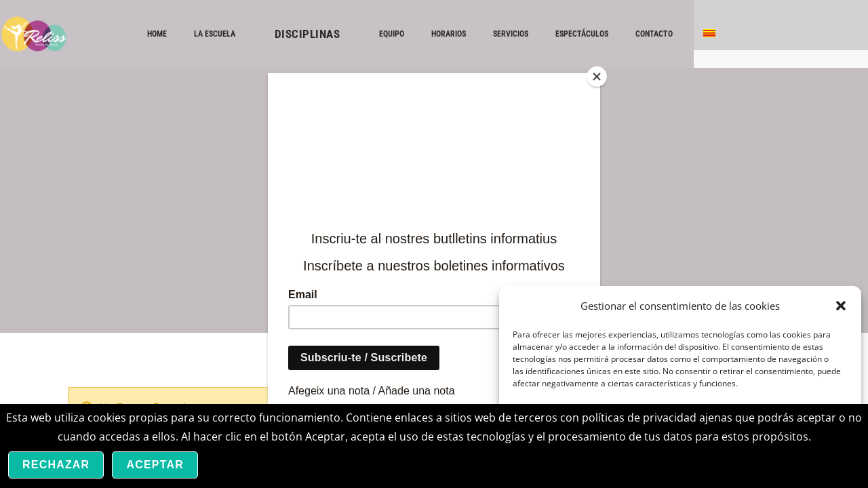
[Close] (597, 77)
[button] (841, 306)
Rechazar (56, 465)
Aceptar (155, 465)
